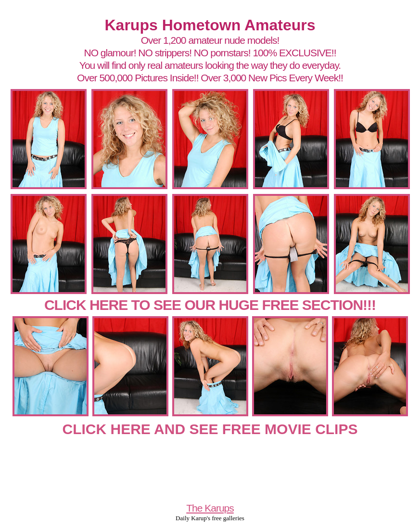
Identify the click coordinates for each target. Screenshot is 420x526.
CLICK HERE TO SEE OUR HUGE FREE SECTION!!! (210, 305)
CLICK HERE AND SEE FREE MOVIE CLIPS (210, 429)
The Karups (210, 508)
